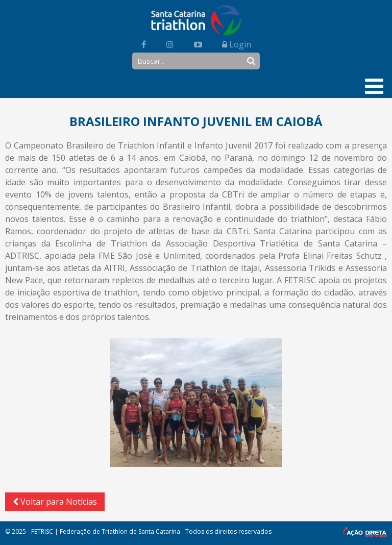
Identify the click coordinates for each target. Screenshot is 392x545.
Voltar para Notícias (55, 502)
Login (237, 44)
